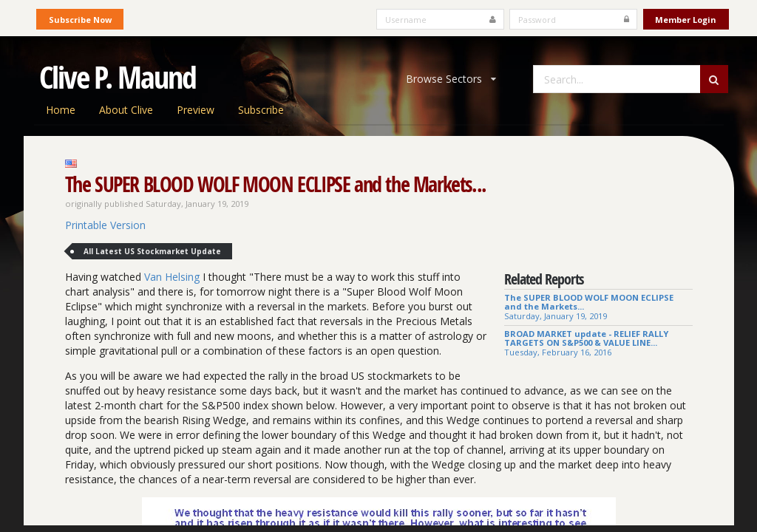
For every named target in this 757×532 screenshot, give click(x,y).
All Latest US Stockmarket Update (152, 251)
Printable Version (105, 225)
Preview (196, 110)
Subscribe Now (80, 20)
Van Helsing (172, 277)
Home (61, 110)
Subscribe (261, 110)
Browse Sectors (451, 79)
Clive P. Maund (118, 77)
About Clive (126, 110)
